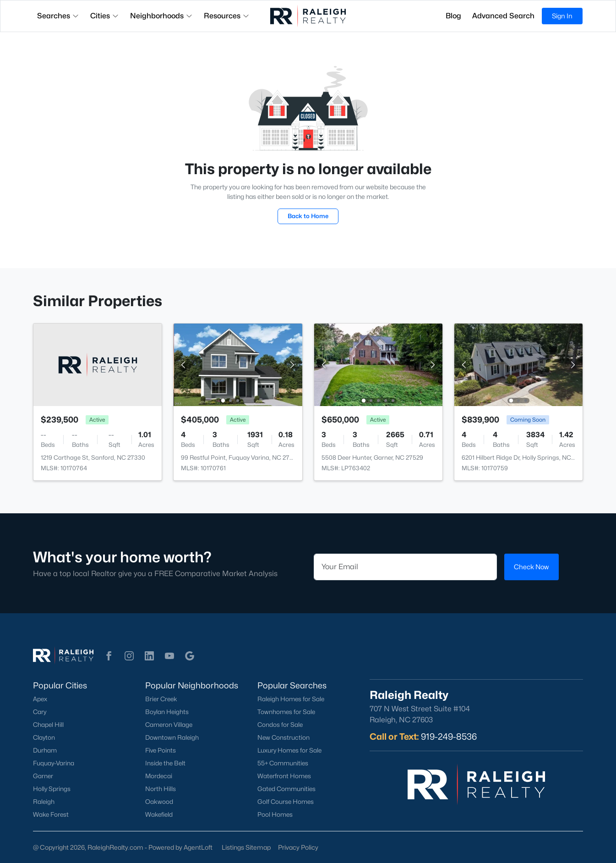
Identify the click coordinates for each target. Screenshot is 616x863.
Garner (43, 776)
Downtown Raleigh (172, 737)
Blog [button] (453, 16)
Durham (45, 750)
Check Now (531, 567)
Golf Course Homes (286, 802)
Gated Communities (286, 789)
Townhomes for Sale (286, 712)
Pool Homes (275, 814)
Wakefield (159, 814)
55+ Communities (283, 763)
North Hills (161, 789)
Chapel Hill (48, 725)
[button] (109, 656)
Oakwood (159, 802)
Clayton (44, 737)
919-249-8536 (449, 737)
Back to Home (308, 216)
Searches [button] (58, 16)
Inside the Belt (165, 763)
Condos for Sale (280, 725)
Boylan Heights (167, 712)
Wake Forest (51, 814)
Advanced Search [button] (503, 16)
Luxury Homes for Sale (289, 750)
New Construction (283, 737)
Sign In (562, 16)
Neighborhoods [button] (161, 16)
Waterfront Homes (284, 776)
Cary (40, 712)
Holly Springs (52, 789)
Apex (40, 699)
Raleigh (44, 802)
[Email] (405, 567)
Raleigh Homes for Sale (291, 699)
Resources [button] (227, 16)
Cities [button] (105, 16)
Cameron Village (169, 725)
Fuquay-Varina (54, 763)
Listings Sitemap (246, 847)
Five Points (161, 750)
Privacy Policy (298, 847)
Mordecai (159, 776)
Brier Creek (161, 699)
